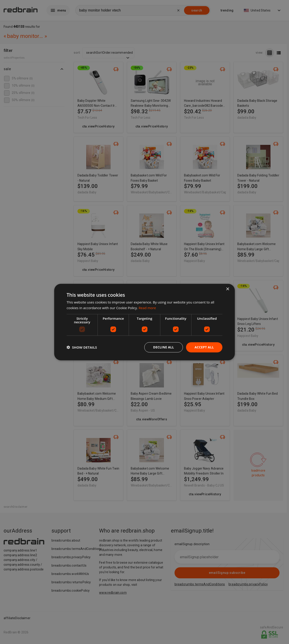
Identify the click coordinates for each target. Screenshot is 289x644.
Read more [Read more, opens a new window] (147, 308)
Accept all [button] (204, 347)
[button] (82, 347)
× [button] (227, 289)
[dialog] (144, 322)
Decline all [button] (163, 347)
